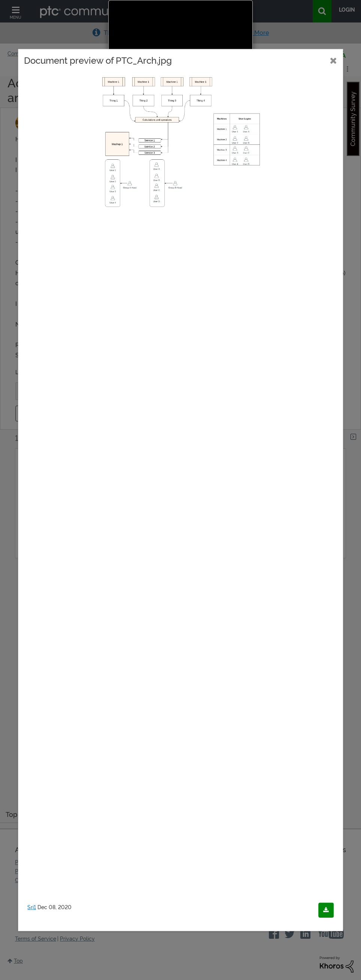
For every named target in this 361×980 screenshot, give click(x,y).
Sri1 (32, 907)
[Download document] (326, 910)
